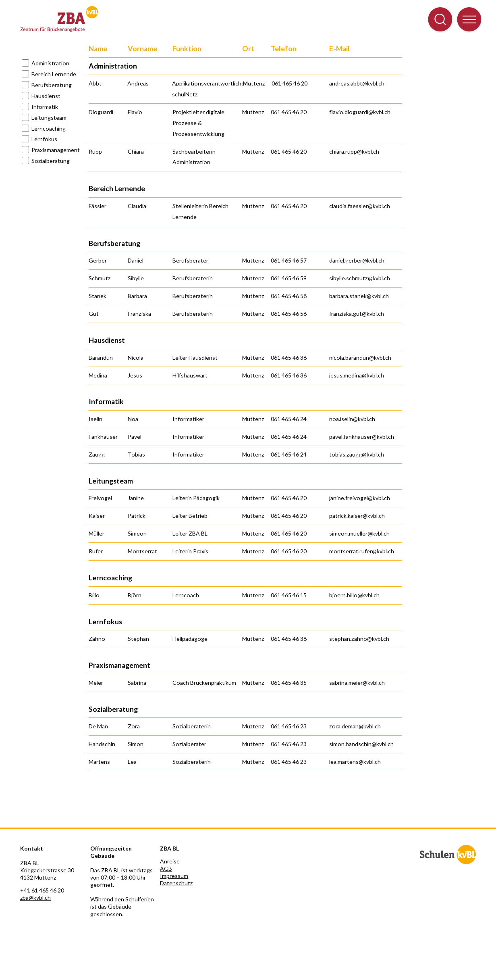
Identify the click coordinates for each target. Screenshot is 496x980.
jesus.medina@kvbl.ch (357, 375)
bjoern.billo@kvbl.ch (354, 595)
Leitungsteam (49, 118)
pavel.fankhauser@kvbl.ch (362, 437)
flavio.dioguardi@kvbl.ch (360, 112)
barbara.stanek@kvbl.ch (359, 296)
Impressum (174, 876)
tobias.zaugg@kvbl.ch (357, 454)
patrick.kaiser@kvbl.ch (357, 516)
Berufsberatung (52, 85)
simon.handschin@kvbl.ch (361, 744)
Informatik (45, 107)
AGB (166, 868)
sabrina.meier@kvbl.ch (357, 683)
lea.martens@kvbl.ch (355, 762)
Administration (50, 63)
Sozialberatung (51, 161)
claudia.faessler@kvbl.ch (360, 206)
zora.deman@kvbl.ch (355, 726)
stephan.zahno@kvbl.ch (359, 639)
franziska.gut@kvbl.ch (357, 314)
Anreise (170, 861)
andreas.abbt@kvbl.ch (357, 83)
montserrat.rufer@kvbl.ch (362, 551)
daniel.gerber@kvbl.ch (357, 260)
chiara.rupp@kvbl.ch (354, 151)
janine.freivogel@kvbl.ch (360, 498)
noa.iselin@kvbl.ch (352, 419)
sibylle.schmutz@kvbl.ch (360, 278)
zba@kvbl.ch (35, 898)
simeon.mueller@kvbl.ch (359, 533)
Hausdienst (46, 96)
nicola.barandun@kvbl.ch (360, 358)
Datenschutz (176, 883)
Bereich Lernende (54, 74)
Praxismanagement (56, 150)
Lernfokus (44, 139)
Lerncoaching (49, 128)
